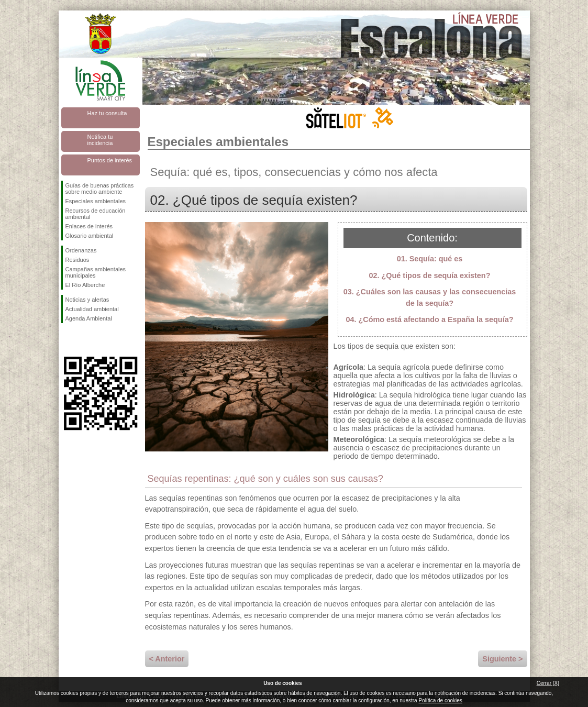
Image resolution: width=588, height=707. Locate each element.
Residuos (77, 260)
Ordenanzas (81, 250)
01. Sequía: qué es (430, 259)
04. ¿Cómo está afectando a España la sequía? (430, 319)
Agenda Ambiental (89, 318)
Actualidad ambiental (92, 309)
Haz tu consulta (107, 113)
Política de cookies (440, 700)
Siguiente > (502, 659)
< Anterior (167, 659)
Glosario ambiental (90, 236)
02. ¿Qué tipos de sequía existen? (430, 275)
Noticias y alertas (87, 300)
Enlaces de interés (89, 226)
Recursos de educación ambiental (96, 214)
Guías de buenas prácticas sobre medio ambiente (100, 189)
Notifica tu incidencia (100, 140)
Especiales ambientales (96, 201)
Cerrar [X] (548, 683)
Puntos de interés (110, 160)
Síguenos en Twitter (85, 340)
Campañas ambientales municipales (96, 272)
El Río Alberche (85, 285)
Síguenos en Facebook (68, 340)
